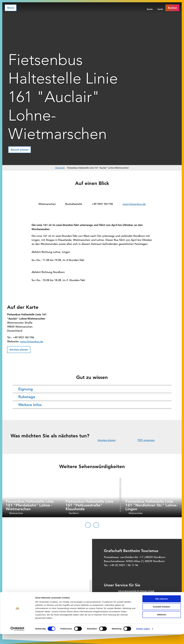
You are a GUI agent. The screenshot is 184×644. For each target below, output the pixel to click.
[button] (20, 150)
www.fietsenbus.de (134, 204)
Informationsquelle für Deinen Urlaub (136, 591)
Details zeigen (143, 639)
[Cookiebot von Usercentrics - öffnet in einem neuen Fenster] (17, 639)
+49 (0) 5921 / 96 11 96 (124, 565)
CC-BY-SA (120, 506)
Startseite (60, 168)
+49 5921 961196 (102, 204)
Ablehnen (162, 624)
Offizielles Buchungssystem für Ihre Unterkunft (141, 597)
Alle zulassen (161, 609)
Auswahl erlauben (162, 617)
